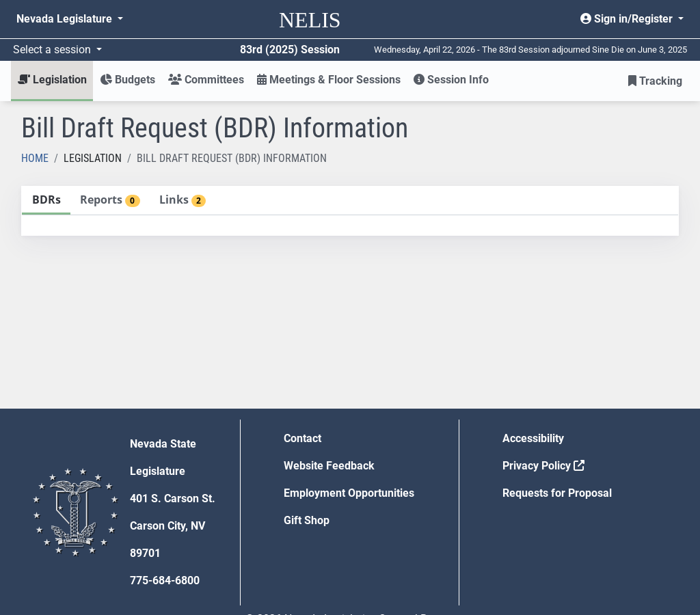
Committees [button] (206, 80)
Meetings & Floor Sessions (329, 80)
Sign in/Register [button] (628, 19)
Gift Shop (307, 520)
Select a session (53, 50)
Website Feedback (329, 466)
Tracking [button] (655, 81)
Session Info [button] (451, 80)
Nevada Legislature (66, 19)
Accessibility (533, 438)
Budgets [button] (127, 80)
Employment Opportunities (349, 493)
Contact (302, 438)
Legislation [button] (52, 80)
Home (35, 158)
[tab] (46, 201)
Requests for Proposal (557, 493)
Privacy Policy (543, 466)
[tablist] (350, 211)
